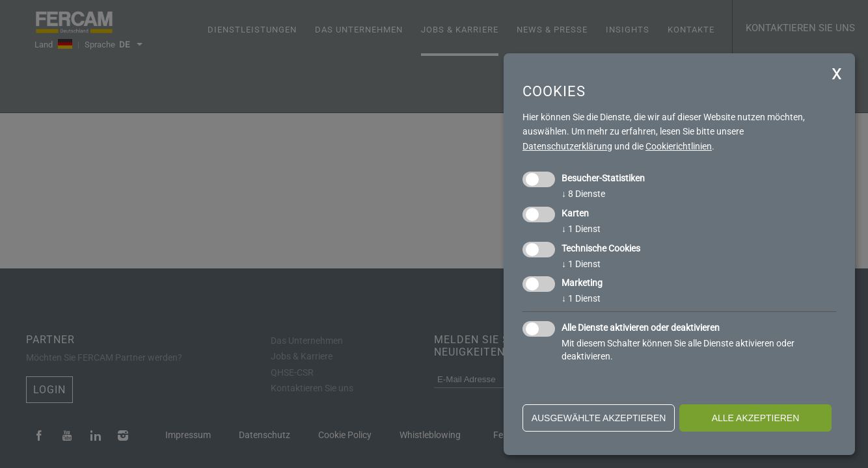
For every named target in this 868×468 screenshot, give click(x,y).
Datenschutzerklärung (567, 146)
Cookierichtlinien (679, 146)
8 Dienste (583, 194)
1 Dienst (581, 229)
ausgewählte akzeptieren (599, 418)
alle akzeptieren (756, 418)
